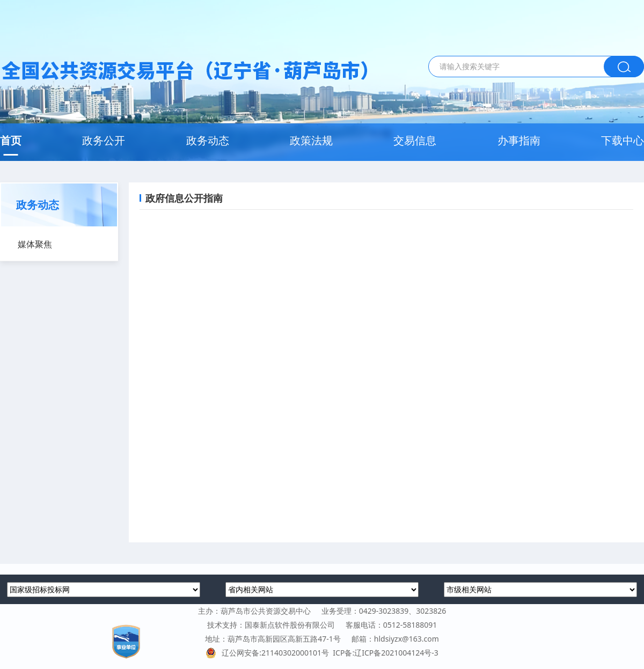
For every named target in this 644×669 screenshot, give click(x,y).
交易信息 (415, 140)
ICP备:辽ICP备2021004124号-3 (385, 653)
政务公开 (104, 140)
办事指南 (519, 140)
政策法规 (311, 140)
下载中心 (623, 140)
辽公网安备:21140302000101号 (269, 653)
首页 (11, 140)
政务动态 (208, 140)
